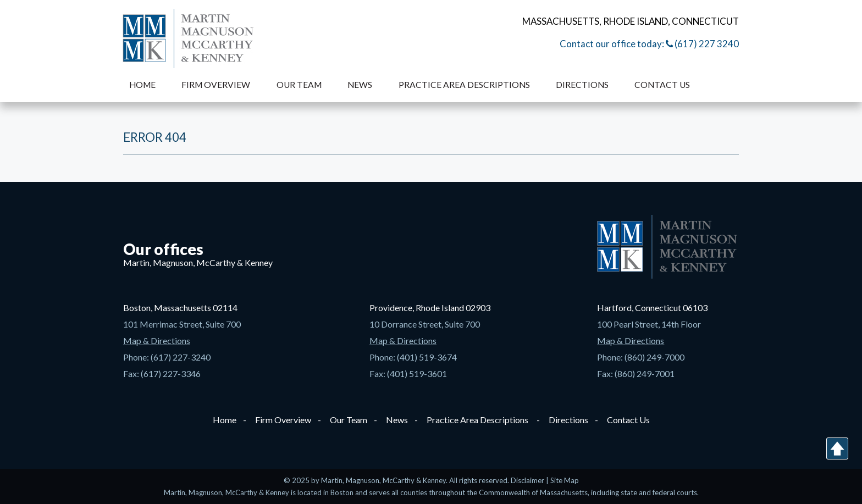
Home (142, 85)
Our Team (299, 85)
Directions (582, 85)
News (360, 85)
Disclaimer (528, 480)
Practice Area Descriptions (464, 85)
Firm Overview (216, 85)
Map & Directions (157, 340)
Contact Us (662, 85)
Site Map (565, 480)
